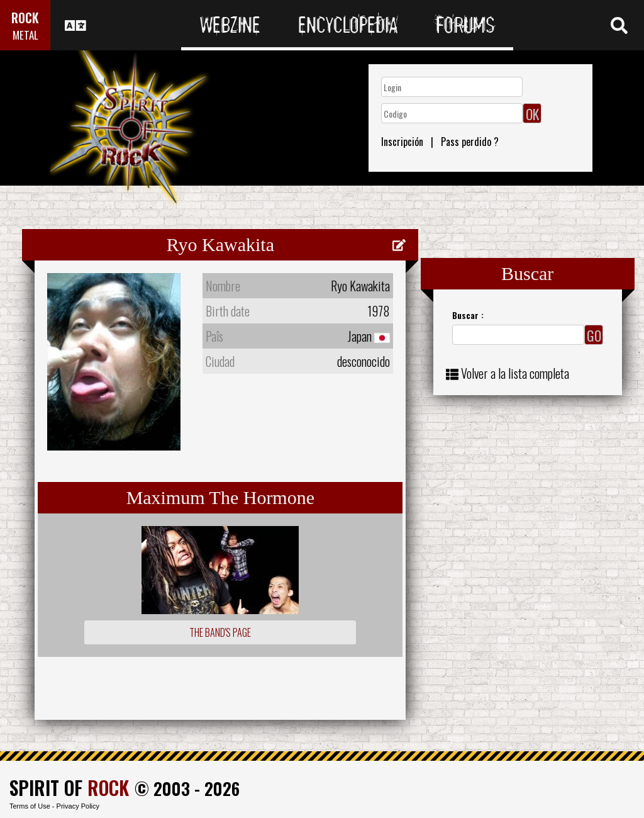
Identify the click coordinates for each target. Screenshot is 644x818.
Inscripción (402, 142)
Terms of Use (30, 806)
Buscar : (468, 315)
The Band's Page (220, 632)
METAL (25, 35)
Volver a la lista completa (515, 373)
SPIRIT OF (69, 787)
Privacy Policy (78, 806)
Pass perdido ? (470, 142)
